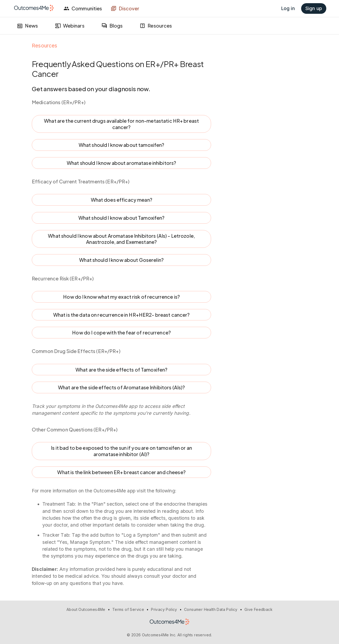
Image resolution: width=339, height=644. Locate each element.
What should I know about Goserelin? (121, 260)
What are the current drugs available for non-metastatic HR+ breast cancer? (121, 124)
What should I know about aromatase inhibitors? (121, 163)
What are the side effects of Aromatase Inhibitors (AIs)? (121, 387)
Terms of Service (128, 609)
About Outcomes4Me (86, 609)
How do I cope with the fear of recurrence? (121, 333)
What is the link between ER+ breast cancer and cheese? (121, 472)
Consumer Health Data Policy (211, 609)
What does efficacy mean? (121, 200)
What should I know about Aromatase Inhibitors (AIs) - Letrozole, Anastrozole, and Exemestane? (121, 239)
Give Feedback (258, 609)
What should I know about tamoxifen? (121, 145)
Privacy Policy (164, 609)
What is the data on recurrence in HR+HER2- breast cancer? (121, 315)
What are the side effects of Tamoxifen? (121, 370)
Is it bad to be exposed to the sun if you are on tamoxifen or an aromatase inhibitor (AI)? (121, 451)
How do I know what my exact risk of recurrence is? (121, 297)
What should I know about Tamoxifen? (121, 218)
